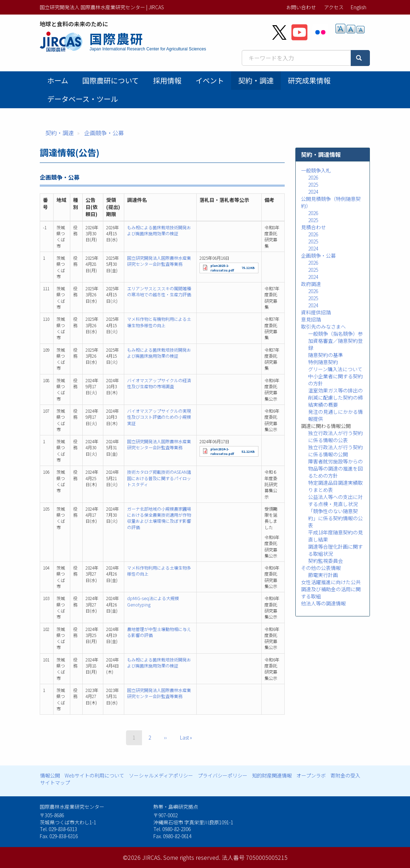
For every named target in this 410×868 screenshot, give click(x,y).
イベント (210, 80)
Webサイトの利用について (94, 775)
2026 (313, 177)
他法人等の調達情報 (323, 603)
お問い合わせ (301, 7)
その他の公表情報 (321, 568)
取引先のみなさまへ (323, 326)
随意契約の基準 (326, 355)
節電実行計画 (323, 575)
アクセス (334, 7)
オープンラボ (311, 775)
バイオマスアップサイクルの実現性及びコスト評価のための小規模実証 (159, 417)
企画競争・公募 (104, 133)
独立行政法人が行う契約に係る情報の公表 (335, 436)
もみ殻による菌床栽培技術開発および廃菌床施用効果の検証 (159, 230)
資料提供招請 (316, 312)
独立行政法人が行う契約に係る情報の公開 (335, 451)
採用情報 (167, 80)
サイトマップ (55, 782)
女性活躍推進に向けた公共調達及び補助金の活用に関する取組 (331, 589)
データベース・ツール (83, 99)
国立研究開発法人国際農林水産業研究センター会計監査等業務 (159, 261)
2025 (313, 185)
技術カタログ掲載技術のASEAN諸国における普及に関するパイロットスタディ (159, 478)
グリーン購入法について (335, 369)
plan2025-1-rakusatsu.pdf (222, 268)
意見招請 (311, 319)
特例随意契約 (323, 362)
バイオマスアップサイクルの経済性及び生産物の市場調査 (159, 383)
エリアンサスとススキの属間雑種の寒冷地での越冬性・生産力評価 (159, 291)
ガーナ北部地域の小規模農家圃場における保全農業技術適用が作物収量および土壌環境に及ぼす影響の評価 (159, 518)
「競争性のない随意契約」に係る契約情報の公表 (335, 518)
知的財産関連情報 (272, 775)
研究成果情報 (309, 80)
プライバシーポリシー (223, 775)
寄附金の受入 (345, 775)
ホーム (58, 80)
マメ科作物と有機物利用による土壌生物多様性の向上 (159, 322)
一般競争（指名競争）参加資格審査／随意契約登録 (335, 341)
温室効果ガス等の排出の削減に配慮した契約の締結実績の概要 (335, 397)
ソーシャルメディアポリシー (161, 775)
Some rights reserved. (192, 857)
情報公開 (50, 775)
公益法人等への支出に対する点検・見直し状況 (335, 500)
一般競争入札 (316, 170)
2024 (313, 192)
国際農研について (111, 80)
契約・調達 (256, 80)
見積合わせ (313, 227)
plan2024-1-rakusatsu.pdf (222, 451)
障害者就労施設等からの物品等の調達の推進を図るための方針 (335, 468)
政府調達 (311, 284)
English (359, 7)
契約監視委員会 (326, 561)
